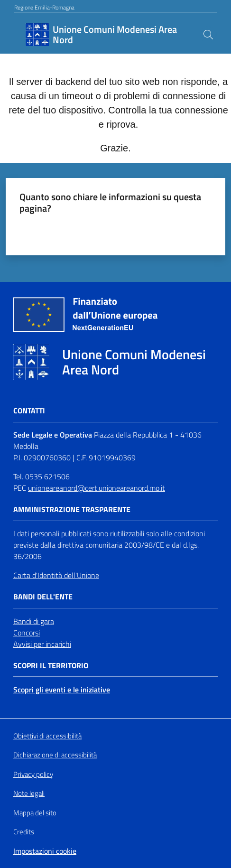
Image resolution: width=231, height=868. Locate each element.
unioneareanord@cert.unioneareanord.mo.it (97, 488)
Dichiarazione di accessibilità (55, 755)
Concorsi (27, 633)
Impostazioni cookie (45, 851)
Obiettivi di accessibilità (47, 736)
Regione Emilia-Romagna (44, 8)
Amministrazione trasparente (72, 509)
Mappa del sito (35, 813)
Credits (24, 832)
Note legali (29, 793)
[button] (208, 35)
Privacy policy (33, 774)
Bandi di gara (34, 621)
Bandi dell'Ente (43, 597)
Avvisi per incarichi (42, 644)
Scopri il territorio (51, 666)
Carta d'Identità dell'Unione (56, 575)
